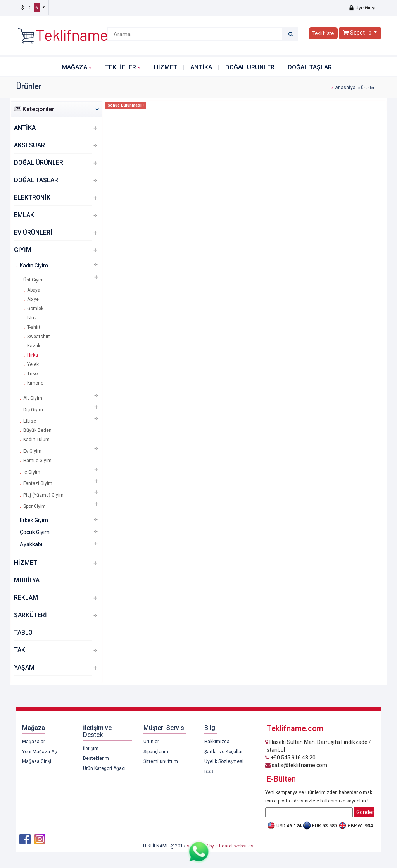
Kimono (35, 383)
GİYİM (23, 250)
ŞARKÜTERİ (30, 615)
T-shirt (34, 327)
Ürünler (151, 742)
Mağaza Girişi (37, 761)
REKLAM (26, 598)
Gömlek (35, 309)
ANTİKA (201, 67)
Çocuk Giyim (35, 532)
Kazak (34, 346)
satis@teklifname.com (296, 765)
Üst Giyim (34, 280)
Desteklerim (96, 758)
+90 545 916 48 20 (290, 758)
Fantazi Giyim (38, 483)
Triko (32, 374)
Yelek (33, 364)
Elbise (30, 421)
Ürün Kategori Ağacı (104, 768)
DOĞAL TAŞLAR (310, 67)
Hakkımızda (217, 742)
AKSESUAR (29, 145)
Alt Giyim (33, 398)
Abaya (34, 290)
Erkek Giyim (34, 520)
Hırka (33, 355)
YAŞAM (24, 667)
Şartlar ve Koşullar (224, 752)
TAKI (20, 650)
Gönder (365, 812)
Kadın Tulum (36, 440)
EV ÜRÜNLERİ (33, 232)
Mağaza (74, 67)
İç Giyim (32, 472)
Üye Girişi (362, 8)
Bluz (32, 318)
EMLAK (24, 215)
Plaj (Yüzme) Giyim (43, 495)
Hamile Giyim (37, 461)
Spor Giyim (35, 506)
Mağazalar (34, 742)
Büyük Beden (37, 430)
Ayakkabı (31, 544)
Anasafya (345, 88)
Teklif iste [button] (323, 33)
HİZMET (166, 67)
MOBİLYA (27, 580)
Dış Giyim (33, 410)
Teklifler (121, 67)
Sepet (357, 33)
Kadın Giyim (34, 266)
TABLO (23, 632)
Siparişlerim (156, 752)
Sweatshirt (39, 337)
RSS (209, 771)
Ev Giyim (32, 451)
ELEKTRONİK (32, 198)
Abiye (33, 299)
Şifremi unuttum (161, 761)
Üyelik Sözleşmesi (224, 761)
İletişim (91, 749)
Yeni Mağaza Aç (40, 752)
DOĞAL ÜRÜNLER (250, 67)
